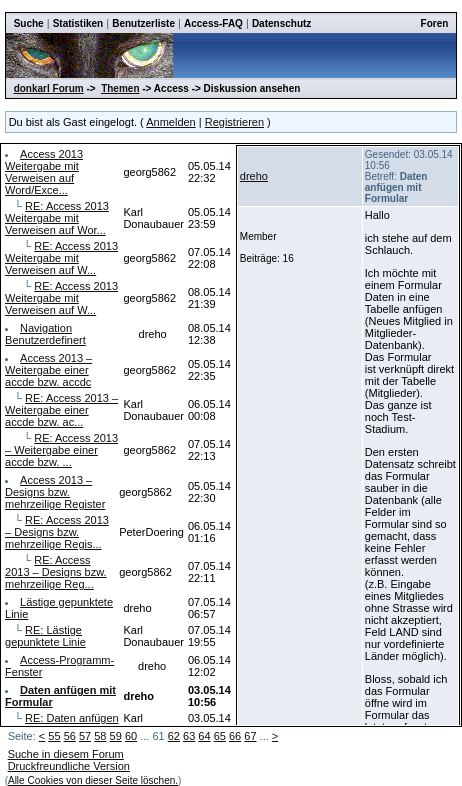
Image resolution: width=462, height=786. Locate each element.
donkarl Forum (49, 88)
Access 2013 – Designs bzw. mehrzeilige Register (55, 492)
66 (235, 736)
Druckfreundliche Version (69, 766)
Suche (29, 23)
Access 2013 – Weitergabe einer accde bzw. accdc (48, 370)
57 (85, 736)
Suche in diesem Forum (66, 754)
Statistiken (78, 23)
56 (70, 736)
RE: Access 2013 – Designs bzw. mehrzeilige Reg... (56, 572)
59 (116, 736)
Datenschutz (281, 23)
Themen (120, 88)
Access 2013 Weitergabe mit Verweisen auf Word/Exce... (44, 172)
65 (220, 736)
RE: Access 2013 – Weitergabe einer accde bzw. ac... (61, 410)
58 (100, 736)
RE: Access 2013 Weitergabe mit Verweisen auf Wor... (57, 218)
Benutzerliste (143, 23)
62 (174, 736)
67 (250, 736)
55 (54, 736)
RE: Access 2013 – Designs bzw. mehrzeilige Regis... (57, 532)
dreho (254, 176)
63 (189, 736)
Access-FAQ (213, 23)
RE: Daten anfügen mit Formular (62, 724)
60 (131, 736)
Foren (435, 23)
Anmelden (171, 122)
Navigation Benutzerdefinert (45, 334)
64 (204, 736)
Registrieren (234, 122)
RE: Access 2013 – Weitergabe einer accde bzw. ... (61, 450)
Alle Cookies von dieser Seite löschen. (93, 780)
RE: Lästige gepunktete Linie (45, 636)
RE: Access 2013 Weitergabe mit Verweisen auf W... (61, 258)
